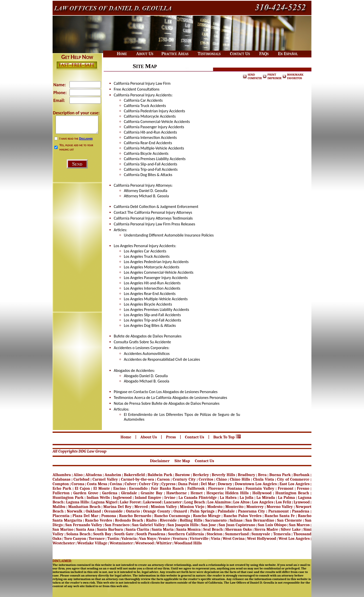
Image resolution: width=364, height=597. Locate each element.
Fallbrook (196, 488)
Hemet (197, 493)
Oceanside (113, 511)
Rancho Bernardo (135, 516)
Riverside (168, 520)
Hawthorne (177, 493)
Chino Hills (240, 479)
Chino (222, 479)
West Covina (233, 539)
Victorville (199, 539)
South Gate (124, 534)
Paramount (279, 511)
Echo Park (62, 488)
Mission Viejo (192, 507)
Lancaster (173, 502)
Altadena (94, 475)
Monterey (255, 507)
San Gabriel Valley (149, 525)
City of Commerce (293, 479)
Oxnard (180, 511)
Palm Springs (202, 511)
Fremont (286, 488)
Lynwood (302, 502)
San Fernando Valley (84, 525)
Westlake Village (92, 543)
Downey (225, 484)
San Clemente (289, 520)
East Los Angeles (295, 484)
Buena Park (280, 475)
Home (126, 437)
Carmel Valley (105, 479)
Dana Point (188, 484)
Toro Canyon (75, 539)
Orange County (157, 511)
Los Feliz (283, 502)
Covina (116, 484)
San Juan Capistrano (237, 525)
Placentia (61, 516)
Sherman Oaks (239, 529)
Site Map (183, 461)
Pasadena (301, 511)
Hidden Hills (237, 493)
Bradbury (247, 475)
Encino (119, 488)
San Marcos (299, 525)
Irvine (170, 498)
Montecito (235, 507)
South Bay (102, 534)
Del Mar (208, 484)
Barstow (183, 475)
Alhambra (62, 475)
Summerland (237, 534)
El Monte (101, 488)
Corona (78, 484)
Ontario (133, 511)
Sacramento (216, 520)
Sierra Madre (266, 529)
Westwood (144, 543)
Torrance (97, 539)
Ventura (180, 539)
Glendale (129, 493)
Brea (262, 475)
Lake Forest (130, 502)
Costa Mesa (97, 484)
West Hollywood (261, 539)
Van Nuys (147, 539)
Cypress (169, 484)
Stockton (215, 534)
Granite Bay (152, 493)
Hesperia (215, 493)
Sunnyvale (261, 534)
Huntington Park (68, 498)
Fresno (303, 488)
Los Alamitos (219, 502)
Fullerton (61, 493)
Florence (216, 488)
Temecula (282, 534)
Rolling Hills (191, 520)
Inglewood (122, 498)
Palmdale (226, 511)
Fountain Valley (260, 488)
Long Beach (195, 502)
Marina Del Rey (117, 507)
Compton (61, 484)
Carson (164, 479)
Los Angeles (263, 502)
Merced (141, 507)
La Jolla (246, 498)
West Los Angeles (294, 539)
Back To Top (227, 437)
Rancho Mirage (207, 516)
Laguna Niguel (104, 502)
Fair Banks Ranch (168, 488)
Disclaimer (86, 138)
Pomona (109, 516)
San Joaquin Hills (183, 525)
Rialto (152, 520)
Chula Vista (264, 479)
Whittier (164, 543)
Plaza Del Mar (85, 516)
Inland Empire (148, 498)
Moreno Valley (280, 507)
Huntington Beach (292, 493)
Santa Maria (163, 529)
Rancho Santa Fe (280, 516)
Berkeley (201, 475)
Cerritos (206, 479)
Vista (216, 539)
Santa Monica (188, 529)
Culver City (149, 484)
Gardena (110, 493)
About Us (149, 437)
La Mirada (266, 498)
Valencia (129, 539)
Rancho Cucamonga (172, 516)
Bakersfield (134, 475)
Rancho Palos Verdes (242, 516)
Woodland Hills (188, 543)
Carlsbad (82, 479)
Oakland (93, 511)
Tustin (113, 539)
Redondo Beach (129, 520)
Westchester (64, 543)
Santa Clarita (137, 529)
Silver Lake (291, 529)
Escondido (138, 488)
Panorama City (252, 511)
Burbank (302, 475)
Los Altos (241, 502)
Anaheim (113, 475)
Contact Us (195, 437)
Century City (184, 479)
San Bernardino (260, 520)
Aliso (78, 475)
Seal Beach (213, 529)
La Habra (228, 498)
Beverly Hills (223, 475)
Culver (130, 484)
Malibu (59, 507)
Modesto (215, 507)
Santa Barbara (110, 529)
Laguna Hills (77, 502)
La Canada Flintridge (198, 498)
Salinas (236, 520)
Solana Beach (79, 534)
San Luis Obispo (272, 525)
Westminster (121, 543)
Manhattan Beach (84, 507)
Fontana (235, 488)
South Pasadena (151, 534)
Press (171, 437)
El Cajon (82, 488)
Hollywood (262, 493)
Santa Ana (85, 529)
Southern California (186, 534)
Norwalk (75, 511)
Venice (164, 539)
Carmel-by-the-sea (138, 479)
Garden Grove (86, 493)
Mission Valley (164, 507)
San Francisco (117, 525)
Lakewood (152, 502)
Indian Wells (98, 498)
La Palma (287, 498)
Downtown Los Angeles (256, 484)
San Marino (63, 529)
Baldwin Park (160, 475)
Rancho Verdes (98, 520)
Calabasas (62, 479)
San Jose (209, 525)
